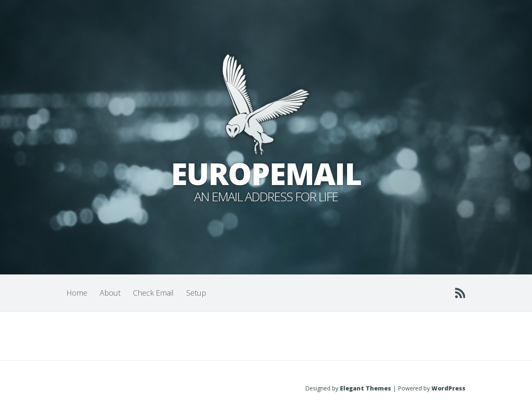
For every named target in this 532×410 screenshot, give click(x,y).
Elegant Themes (366, 388)
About (110, 293)
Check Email (153, 293)
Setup (196, 293)
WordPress (448, 388)
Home (77, 293)
